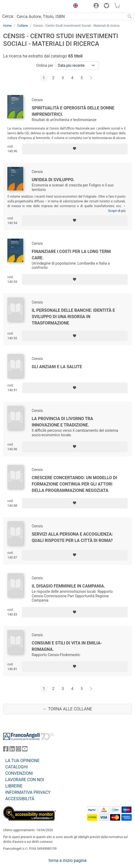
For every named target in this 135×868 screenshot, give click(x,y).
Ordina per (45, 65)
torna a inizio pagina (67, 860)
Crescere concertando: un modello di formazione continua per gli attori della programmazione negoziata (74, 484)
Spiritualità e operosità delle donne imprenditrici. (73, 111)
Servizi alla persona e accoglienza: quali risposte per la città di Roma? (72, 537)
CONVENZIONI (19, 773)
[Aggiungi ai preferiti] (75, 149)
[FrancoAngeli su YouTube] (25, 750)
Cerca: (8, 16)
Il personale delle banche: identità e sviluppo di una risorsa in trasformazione (73, 317)
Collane (22, 26)
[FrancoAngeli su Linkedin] (12, 750)
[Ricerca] (130, 16)
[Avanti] (91, 78)
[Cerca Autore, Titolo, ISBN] (70, 16)
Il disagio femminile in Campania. (68, 586)
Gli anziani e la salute (57, 367)
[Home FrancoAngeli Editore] (21, 6)
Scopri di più (117, 211)
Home (7, 26)
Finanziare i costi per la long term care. (71, 255)
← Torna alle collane (67, 709)
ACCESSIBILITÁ (20, 799)
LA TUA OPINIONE (22, 761)
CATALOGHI (17, 767)
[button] (74, 6)
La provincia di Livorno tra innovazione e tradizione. (62, 422)
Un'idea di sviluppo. (53, 180)
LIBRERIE (14, 786)
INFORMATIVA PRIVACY (28, 792)
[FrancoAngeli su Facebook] (6, 750)
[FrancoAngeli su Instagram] (18, 750)
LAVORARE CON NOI (25, 780)
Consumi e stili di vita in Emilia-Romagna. (67, 646)
